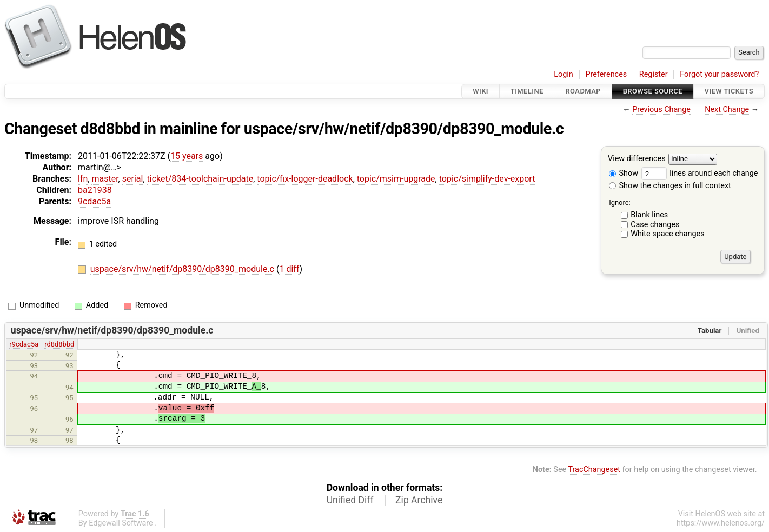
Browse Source (653, 91)
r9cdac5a (24, 344)
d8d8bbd (110, 129)
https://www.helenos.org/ (721, 523)
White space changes (668, 234)
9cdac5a (94, 201)
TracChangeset (594, 470)
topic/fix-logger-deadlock (305, 179)
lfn (83, 179)
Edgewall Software (121, 523)
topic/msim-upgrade (396, 179)
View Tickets (729, 91)
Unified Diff (350, 500)
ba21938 (95, 190)
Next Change (727, 109)
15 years (187, 156)
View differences (637, 159)
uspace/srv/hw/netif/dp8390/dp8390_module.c (404, 129)
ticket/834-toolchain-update (200, 179)
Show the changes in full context (670, 186)
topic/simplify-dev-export (487, 179)
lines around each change (700, 173)
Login (564, 74)
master (105, 179)
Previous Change (661, 109)
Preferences (606, 74)
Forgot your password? (719, 74)
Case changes (655, 225)
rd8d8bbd (59, 344)
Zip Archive (419, 500)
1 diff (289, 269)
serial (133, 179)
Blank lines (649, 215)
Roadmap (583, 91)
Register (654, 74)
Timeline (527, 91)
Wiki (480, 91)
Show (624, 173)
